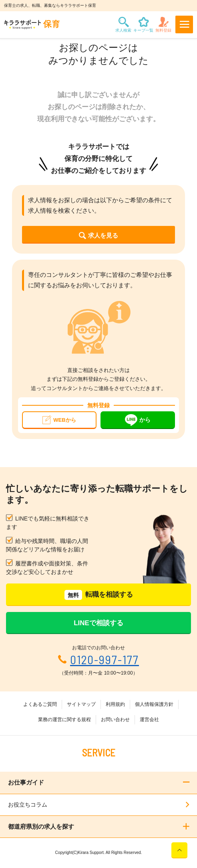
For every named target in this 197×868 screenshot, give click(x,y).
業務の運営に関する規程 (64, 720)
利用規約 (115, 704)
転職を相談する (99, 595)
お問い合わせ (115, 720)
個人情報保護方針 (154, 704)
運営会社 (149, 720)
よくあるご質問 (40, 704)
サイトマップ (81, 704)
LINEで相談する (98, 623)
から (138, 420)
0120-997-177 (105, 660)
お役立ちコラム (28, 805)
